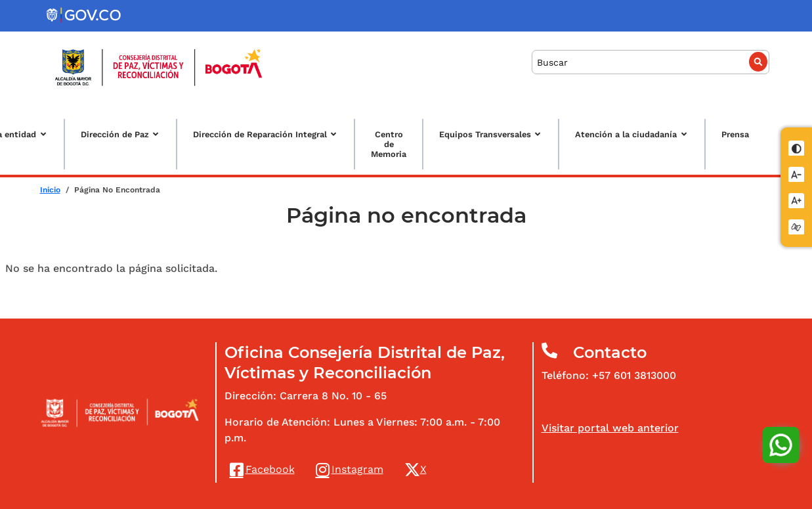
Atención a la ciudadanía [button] (626, 134)
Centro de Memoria (389, 144)
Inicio (50, 190)
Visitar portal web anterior (610, 428)
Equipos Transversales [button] (485, 134)
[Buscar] (651, 62)
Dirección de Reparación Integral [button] (260, 134)
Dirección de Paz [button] (115, 134)
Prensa (735, 134)
